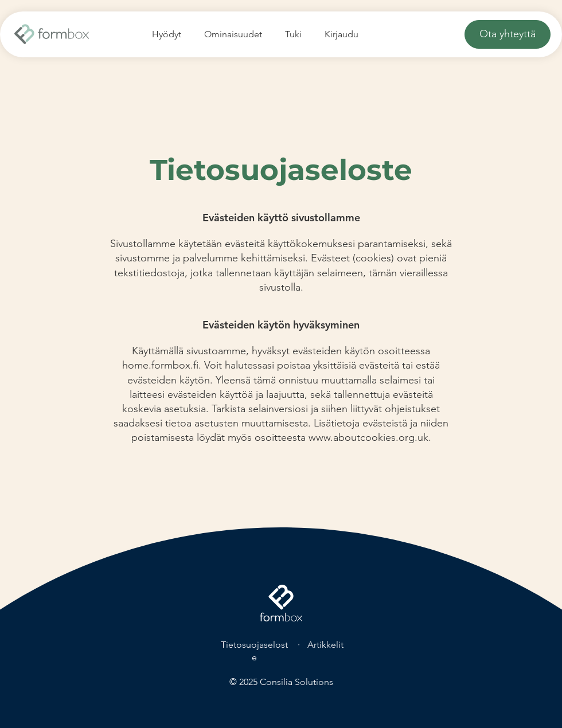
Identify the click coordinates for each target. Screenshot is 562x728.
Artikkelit (325, 645)
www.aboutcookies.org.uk (368, 437)
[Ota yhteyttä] (508, 34)
